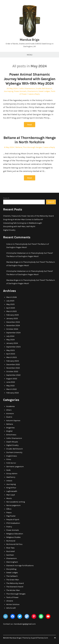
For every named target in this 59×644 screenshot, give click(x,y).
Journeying (8, 91)
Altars (9, 410)
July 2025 (10, 301)
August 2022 (12, 379)
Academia (10, 406)
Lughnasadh (12, 491)
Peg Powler (11, 516)
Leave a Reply (34, 94)
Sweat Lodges (44, 91)
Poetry (9, 527)
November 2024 (13, 326)
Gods (8, 470)
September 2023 (13, 347)
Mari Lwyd (11, 495)
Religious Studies (13, 537)
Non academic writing (16, 502)
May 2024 (10, 340)
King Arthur (11, 488)
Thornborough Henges (32, 147)
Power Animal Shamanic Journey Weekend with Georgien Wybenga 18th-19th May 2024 (30, 79)
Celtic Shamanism (27, 88)
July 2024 (10, 336)
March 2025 (11, 311)
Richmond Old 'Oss (14, 544)
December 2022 (13, 364)
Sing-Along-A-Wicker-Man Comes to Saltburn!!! (23, 219)
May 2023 (11, 350)
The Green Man (13, 580)
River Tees (10, 548)
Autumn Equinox (13, 421)
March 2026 (11, 297)
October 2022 (12, 372)
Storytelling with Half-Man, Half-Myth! (19, 226)
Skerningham (12, 562)
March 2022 (11, 389)
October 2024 (12, 329)
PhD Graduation (13, 523)
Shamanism (33, 91)
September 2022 (13, 375)
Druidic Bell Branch (44, 88)
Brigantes (11, 428)
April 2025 (11, 308)
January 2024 (12, 343)
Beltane (19, 147)
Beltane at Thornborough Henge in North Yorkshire (29, 140)
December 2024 (13, 322)
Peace (9, 513)
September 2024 (13, 333)
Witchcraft (11, 608)
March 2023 (12, 357)
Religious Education (15, 534)
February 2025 (13, 315)
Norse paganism (13, 505)
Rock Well (11, 551)
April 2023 (11, 354)
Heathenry (11, 477)
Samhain (10, 555)
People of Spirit (13, 520)
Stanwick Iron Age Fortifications (20, 566)
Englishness (12, 456)
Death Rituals (12, 442)
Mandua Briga (29, 40)
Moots (9, 498)
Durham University (14, 452)
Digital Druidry (9, 230)
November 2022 (13, 368)
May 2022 (10, 386)
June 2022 (11, 382)
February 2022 (13, 393)
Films (9, 459)
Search (6, 198)
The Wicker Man (13, 590)
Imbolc (9, 481)
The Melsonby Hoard (15, 583)
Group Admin (12, 474)
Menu (30, 55)
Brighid (9, 431)
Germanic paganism (15, 467)
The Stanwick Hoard (15, 587)
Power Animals (20, 91)
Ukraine (10, 601)
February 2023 (13, 361)
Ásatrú (9, 417)
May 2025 (10, 304)
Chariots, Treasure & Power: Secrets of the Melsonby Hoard (28, 216)
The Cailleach (12, 576)
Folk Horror (11, 463)
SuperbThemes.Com (39, 638)
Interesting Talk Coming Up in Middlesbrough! (23, 223)
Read (30, 125)
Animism (10, 414)
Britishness (11, 435)
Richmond (11, 541)
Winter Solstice (13, 604)
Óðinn (9, 509)
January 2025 (12, 318)
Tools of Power (12, 597)
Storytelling (11, 569)
